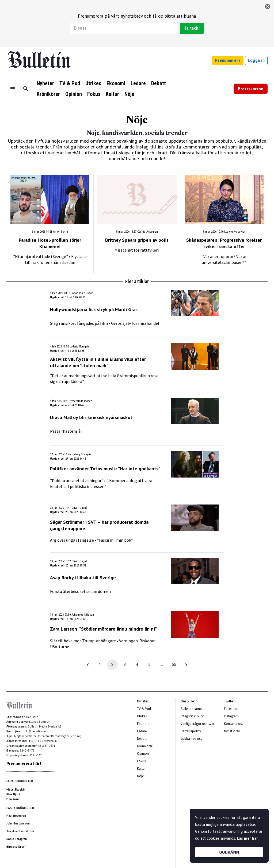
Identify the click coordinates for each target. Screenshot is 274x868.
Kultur (112, 94)
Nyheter (45, 83)
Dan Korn (13, 799)
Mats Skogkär (16, 789)
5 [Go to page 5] (149, 665)
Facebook (231, 709)
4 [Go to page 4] (137, 665)
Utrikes (93, 83)
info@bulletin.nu (35, 731)
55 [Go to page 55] (174, 665)
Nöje (129, 94)
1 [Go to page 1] (100, 665)
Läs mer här (247, 838)
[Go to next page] (186, 665)
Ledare (138, 83)
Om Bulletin (189, 701)
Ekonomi (116, 83)
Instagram (231, 716)
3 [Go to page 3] (125, 665)
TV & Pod (70, 83)
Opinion (74, 94)
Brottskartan (251, 89)
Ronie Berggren (17, 839)
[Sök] (26, 89)
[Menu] (13, 89)
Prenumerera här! (24, 764)
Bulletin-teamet (192, 709)
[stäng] (268, 6)
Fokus (94, 94)
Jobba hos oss (191, 739)
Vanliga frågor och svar (197, 724)
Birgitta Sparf (16, 847)
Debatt (159, 83)
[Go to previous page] (88, 665)
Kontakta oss (233, 724)
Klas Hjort (13, 794)
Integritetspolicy (192, 716)
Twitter (229, 701)
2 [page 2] (112, 665)
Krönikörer (48, 94)
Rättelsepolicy (191, 731)
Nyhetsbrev (232, 731)
